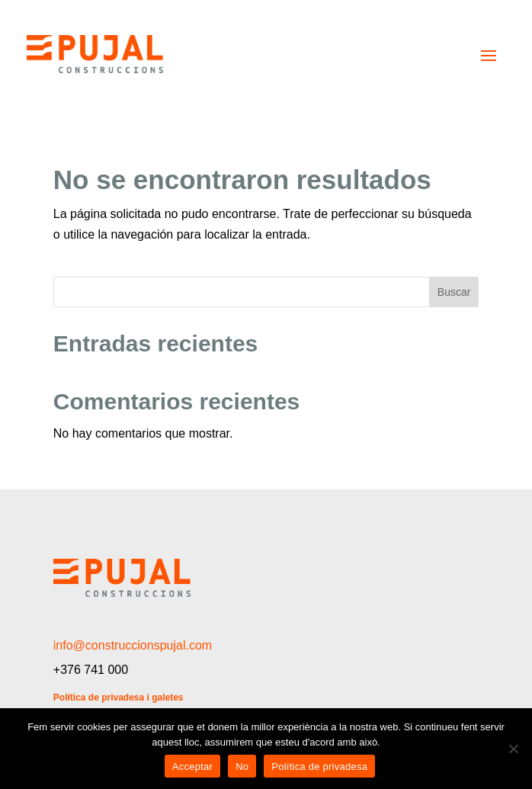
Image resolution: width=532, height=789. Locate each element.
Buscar (454, 292)
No (242, 767)
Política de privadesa (319, 767)
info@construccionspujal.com (133, 645)
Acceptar (192, 767)
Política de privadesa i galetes (119, 698)
